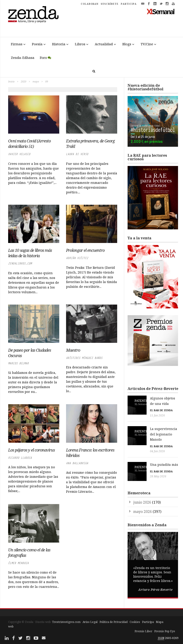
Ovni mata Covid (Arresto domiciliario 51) (29, 144)
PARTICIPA (129, 4)
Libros (80, 44)
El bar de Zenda (142, 405)
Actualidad (104, 44)
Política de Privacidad (114, 622)
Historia (59, 44)
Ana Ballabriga (77, 463)
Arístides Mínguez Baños (84, 358)
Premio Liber (143, 631)
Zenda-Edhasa (23, 58)
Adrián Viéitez (77, 258)
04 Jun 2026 (138, 440)
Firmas (17, 44)
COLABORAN (90, 4)
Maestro (73, 350)
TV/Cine (147, 44)
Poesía (37, 44)
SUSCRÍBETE (110, 4)
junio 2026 (142, 486)
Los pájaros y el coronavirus (31, 450)
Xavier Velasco (19, 154)
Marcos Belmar (18, 363)
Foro (43, 58)
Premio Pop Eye (165, 631)
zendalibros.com (20, 263)
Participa (148, 622)
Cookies (135, 622)
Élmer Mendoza (18, 563)
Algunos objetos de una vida (153, 398)
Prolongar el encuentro (85, 250)
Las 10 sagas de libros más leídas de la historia (30, 253)
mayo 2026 (143, 495)
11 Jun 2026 (138, 410)
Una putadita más (145, 453)
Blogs (127, 44)
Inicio (11, 81)
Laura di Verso (77, 154)
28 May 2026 (139, 465)
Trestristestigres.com (66, 622)
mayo (36, 81)
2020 (24, 81)
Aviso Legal (90, 622)
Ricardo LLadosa (20, 458)
